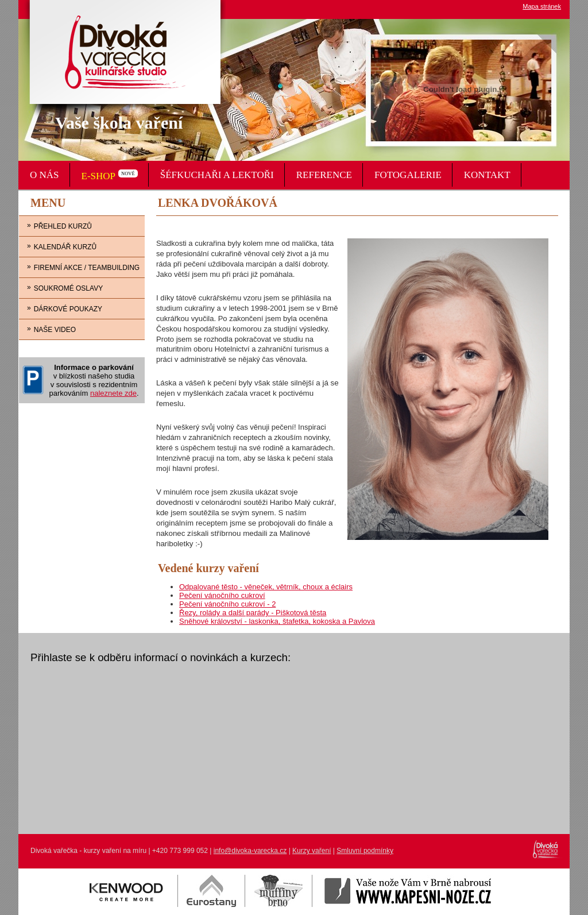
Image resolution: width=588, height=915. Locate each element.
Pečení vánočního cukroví (222, 595)
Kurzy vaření (312, 851)
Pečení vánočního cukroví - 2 (227, 604)
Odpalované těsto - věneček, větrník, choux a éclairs (266, 587)
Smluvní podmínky (365, 851)
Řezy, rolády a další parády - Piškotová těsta (253, 613)
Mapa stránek (542, 6)
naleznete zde (113, 393)
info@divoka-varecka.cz (250, 851)
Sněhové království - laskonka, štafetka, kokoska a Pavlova (277, 621)
